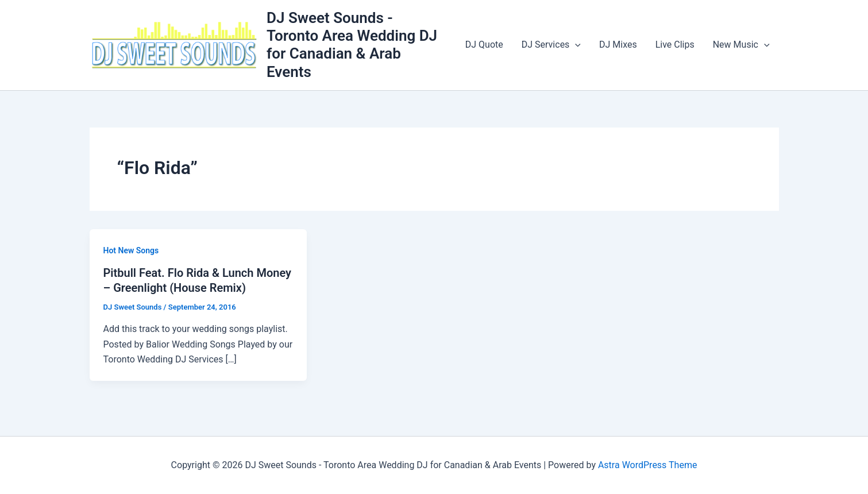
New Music (741, 45)
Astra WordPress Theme (647, 465)
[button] (575, 45)
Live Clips (675, 45)
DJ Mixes (618, 45)
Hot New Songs (131, 250)
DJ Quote (484, 45)
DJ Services (551, 45)
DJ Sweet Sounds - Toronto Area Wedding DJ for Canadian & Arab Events (352, 45)
